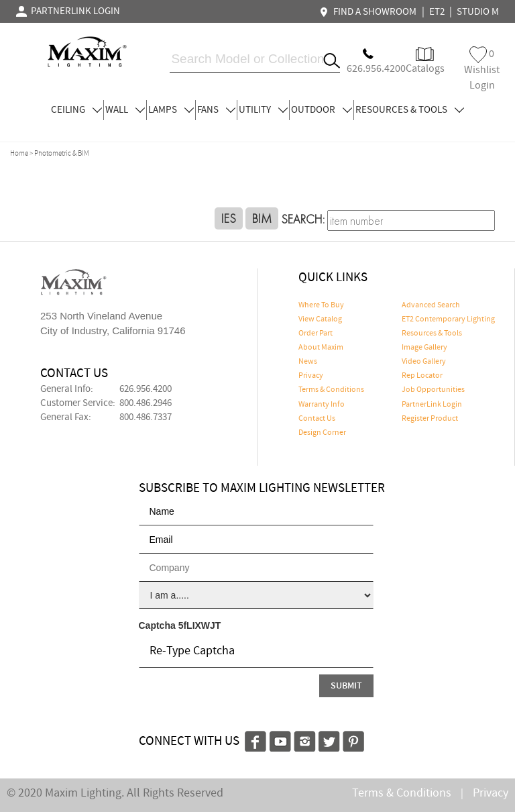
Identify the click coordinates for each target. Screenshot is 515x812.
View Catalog (320, 319)
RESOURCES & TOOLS (410, 110)
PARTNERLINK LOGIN (68, 11)
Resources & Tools (432, 334)
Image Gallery (424, 348)
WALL (125, 110)
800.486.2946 (146, 403)
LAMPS (171, 110)
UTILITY (263, 110)
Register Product (430, 419)
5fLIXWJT (200, 625)
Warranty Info (322, 405)
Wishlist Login (482, 69)
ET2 (437, 12)
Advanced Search (431, 305)
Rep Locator (422, 376)
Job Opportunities (433, 390)
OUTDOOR (322, 110)
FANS (216, 110)
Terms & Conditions (331, 390)
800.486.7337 (146, 417)
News (308, 362)
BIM (262, 218)
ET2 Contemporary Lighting (448, 319)
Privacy (311, 376)
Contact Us (317, 419)
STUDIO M (478, 12)
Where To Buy (321, 305)
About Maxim (321, 348)
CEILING (76, 110)
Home (19, 154)
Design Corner (322, 433)
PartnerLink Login (432, 405)
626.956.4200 (146, 389)
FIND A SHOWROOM (369, 12)
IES (229, 218)
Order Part (316, 334)
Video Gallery (424, 362)
